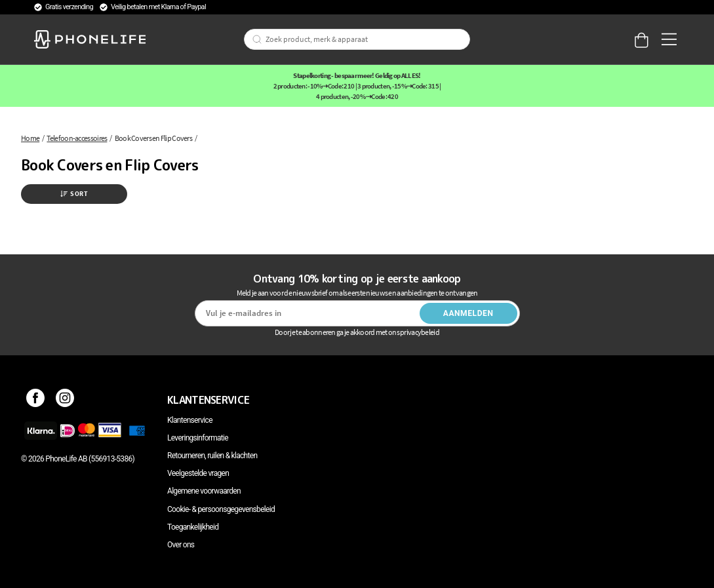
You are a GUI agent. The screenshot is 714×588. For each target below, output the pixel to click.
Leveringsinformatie (198, 438)
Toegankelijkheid (193, 527)
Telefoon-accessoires (77, 138)
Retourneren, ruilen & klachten (212, 456)
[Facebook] (36, 400)
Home (30, 138)
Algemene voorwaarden (204, 491)
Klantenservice (190, 420)
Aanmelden (468, 313)
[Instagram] (65, 400)
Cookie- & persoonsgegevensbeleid (221, 509)
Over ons (181, 545)
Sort (74, 194)
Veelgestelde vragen (198, 473)
